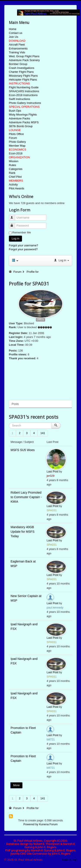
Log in (15, 238)
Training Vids (17, 52)
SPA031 (52, 510)
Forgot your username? (23, 245)
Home (13, 29)
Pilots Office (16, 134)
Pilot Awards (17, 188)
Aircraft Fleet (17, 45)
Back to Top (69, 860)
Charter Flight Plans (21, 72)
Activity (13, 185)
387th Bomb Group (21, 126)
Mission (14, 161)
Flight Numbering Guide (24, 87)
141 (43, 433)
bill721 (51, 739)
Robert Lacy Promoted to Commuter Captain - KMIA (26, 497)
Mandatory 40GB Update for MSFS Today (22, 532)
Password (14, 224)
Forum (13, 138)
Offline (40, 320)
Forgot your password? (23, 249)
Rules (12, 165)
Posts (15, 404)
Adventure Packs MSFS (24, 122)
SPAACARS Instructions (24, 91)
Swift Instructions (19, 99)
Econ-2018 (16, 153)
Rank (12, 173)
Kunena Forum (48, 824)
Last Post (52, 471)
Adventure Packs (19, 118)
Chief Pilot (15, 177)
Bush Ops (15, 111)
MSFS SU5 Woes (23, 450)
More (16, 785)
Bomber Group (18, 64)
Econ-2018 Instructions (23, 95)
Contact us (16, 33)
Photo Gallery (17, 142)
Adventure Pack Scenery (24, 60)
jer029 (51, 476)
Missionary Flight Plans (23, 76)
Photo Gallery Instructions (25, 103)
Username (14, 216)
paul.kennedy (55, 607)
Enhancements (18, 48)
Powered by (31, 824)
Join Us (13, 37)
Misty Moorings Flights (23, 115)
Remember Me (22, 232)
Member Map (17, 146)
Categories (16, 169)
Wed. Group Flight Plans (24, 56)
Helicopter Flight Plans (23, 80)
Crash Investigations (22, 68)
